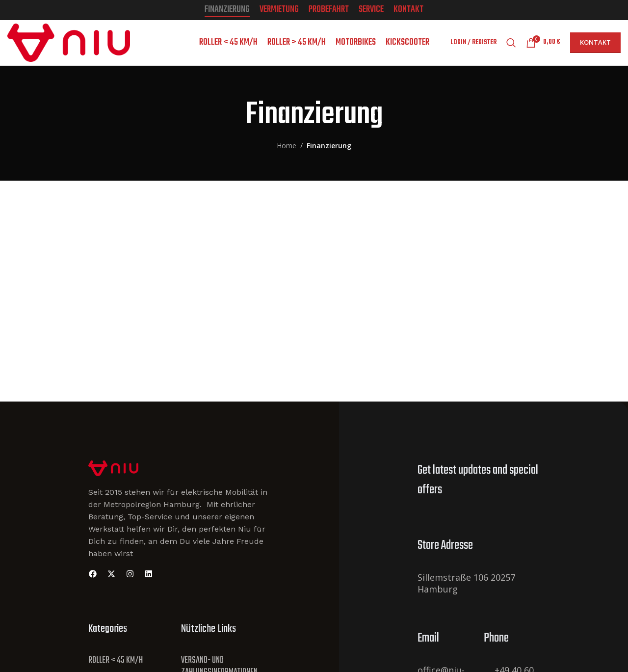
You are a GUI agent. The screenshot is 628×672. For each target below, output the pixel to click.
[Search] (511, 47)
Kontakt (595, 47)
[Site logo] (69, 46)
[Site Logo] (113, 475)
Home (287, 153)
